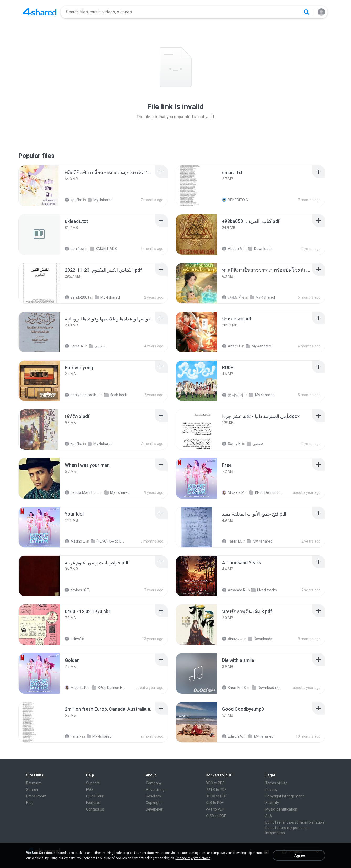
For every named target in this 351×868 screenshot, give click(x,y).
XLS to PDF (215, 803)
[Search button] (306, 12)
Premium (34, 783)
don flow (75, 249)
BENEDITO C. (235, 200)
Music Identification (281, 809)
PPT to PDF (215, 809)
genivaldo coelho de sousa (82, 395)
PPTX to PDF (216, 790)
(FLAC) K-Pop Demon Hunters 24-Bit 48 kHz (108, 541)
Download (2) (266, 688)
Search (32, 790)
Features (93, 803)
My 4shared (100, 200)
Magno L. (75, 541)
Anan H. (231, 346)
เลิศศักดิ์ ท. (233, 297)
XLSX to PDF (216, 816)
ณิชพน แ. (232, 639)
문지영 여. (233, 395)
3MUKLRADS (103, 249)
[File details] (39, 186)
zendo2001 (77, 297)
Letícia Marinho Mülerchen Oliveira (82, 492)
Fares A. (74, 346)
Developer (154, 809)
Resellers (153, 796)
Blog (30, 803)
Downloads (260, 249)
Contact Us (95, 809)
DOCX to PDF (216, 796)
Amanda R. (234, 590)
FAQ (89, 790)
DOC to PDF (215, 783)
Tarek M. (232, 541)
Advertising (155, 790)
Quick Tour (95, 796)
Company (154, 783)
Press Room (36, 796)
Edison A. (233, 736)
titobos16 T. (77, 590)
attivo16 (74, 639)
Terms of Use (276, 783)
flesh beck (116, 395)
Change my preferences (193, 858)
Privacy (271, 790)
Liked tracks (264, 590)
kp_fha (74, 200)
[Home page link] (40, 12)
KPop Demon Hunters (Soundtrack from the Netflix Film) (266, 492)
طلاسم (97, 346)
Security (272, 803)
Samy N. (232, 444)
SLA (269, 816)
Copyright (154, 803)
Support (93, 783)
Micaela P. (233, 492)
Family (73, 736)
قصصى (255, 444)
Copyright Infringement (285, 796)
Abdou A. (233, 249)
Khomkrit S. (234, 688)
